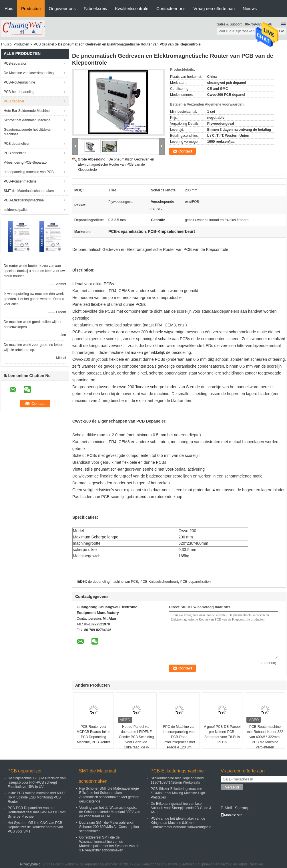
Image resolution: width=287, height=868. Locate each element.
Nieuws (250, 8)
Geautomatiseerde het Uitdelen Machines (27, 132)
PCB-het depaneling (19, 92)
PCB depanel (44, 44)
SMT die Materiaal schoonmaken (29, 191)
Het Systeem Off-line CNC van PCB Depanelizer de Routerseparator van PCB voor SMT (35, 827)
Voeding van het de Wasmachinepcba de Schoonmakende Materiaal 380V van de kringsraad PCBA (110, 812)
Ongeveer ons (62, 8)
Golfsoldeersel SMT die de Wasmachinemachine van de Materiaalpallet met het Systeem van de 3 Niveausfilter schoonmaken (109, 844)
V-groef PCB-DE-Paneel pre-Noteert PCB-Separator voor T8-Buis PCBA (222, 734)
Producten (31, 8)
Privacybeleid (30, 864)
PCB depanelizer (17, 144)
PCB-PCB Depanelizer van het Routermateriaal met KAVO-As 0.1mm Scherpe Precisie (37, 812)
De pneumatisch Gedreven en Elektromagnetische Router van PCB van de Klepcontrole (116, 165)
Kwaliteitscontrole (132, 8)
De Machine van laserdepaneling (29, 73)
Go (282, 31)
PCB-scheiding (15, 153)
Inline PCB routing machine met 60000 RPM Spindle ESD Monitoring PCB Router (37, 797)
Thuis (5, 44)
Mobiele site (232, 815)
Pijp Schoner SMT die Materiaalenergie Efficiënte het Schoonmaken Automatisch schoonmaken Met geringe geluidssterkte (109, 795)
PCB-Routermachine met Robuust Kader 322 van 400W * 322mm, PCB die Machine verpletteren (265, 737)
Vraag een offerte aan (214, 8)
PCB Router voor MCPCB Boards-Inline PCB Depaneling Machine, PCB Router (93, 734)
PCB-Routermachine (19, 82)
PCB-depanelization (196, 582)
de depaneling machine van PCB (29, 172)
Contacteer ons (171, 8)
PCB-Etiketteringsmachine (24, 200)
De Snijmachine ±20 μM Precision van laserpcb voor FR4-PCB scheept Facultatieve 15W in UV (37, 782)
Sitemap (242, 808)
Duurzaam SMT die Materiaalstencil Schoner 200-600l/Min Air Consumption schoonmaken (109, 827)
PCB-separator (15, 64)
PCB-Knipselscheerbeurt (159, 582)
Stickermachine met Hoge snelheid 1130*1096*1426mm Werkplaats (177, 780)
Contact (185, 151)
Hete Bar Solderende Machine (27, 111)
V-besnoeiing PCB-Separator (26, 162)
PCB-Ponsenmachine (20, 181)
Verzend (232, 787)
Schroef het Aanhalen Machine (27, 120)
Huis (9, 8)
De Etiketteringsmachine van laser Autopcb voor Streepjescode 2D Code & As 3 (181, 808)
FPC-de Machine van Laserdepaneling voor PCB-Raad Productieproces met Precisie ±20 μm (179, 737)
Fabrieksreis (95, 8)
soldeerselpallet (16, 210)
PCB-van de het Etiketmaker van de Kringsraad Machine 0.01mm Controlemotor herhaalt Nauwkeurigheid (181, 823)
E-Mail (226, 808)
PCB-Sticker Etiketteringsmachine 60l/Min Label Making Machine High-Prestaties (178, 793)
